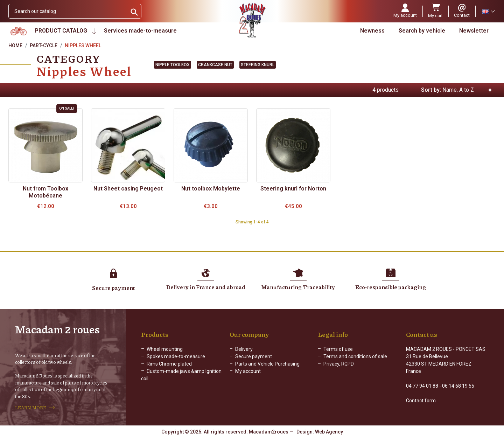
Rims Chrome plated (169, 364)
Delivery (244, 349)
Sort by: (431, 90)
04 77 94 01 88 (422, 386)
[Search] (68, 11)
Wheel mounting (165, 349)
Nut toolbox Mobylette (211, 189)
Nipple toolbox (173, 65)
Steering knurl (258, 65)
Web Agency (329, 432)
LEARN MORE (31, 408)
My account (248, 371)
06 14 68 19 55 (458, 386)
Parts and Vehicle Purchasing (267, 364)
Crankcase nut (215, 65)
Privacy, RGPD (339, 364)
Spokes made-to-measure (176, 356)
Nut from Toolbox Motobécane (45, 192)
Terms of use (338, 349)
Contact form (421, 401)
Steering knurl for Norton (293, 189)
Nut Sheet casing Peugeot (128, 189)
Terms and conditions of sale (355, 356)
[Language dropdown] (488, 11)
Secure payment (254, 356)
